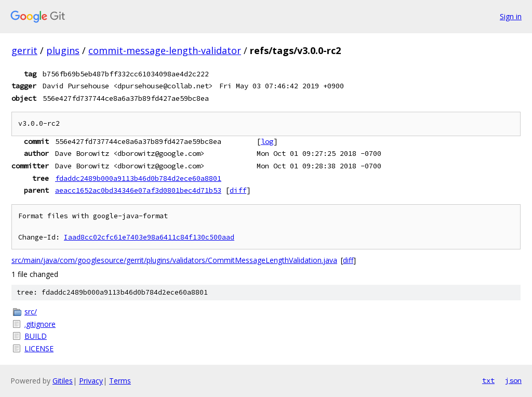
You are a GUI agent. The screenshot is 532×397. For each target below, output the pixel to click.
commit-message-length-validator (165, 50)
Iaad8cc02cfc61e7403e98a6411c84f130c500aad (149, 237)
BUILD (36, 336)
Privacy (91, 381)
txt (488, 380)
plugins (63, 50)
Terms (120, 381)
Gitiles (63, 381)
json (513, 380)
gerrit (24, 50)
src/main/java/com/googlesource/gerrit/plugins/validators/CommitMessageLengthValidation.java (174, 260)
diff (238, 190)
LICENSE (39, 348)
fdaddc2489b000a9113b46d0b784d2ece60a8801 (138, 178)
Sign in (511, 16)
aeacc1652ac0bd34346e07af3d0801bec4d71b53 (138, 190)
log (267, 141)
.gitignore (40, 324)
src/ (31, 312)
